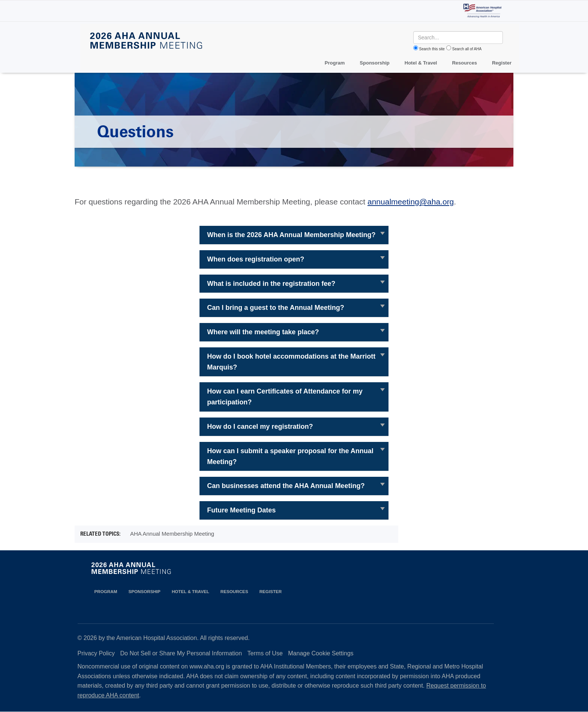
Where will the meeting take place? (263, 332)
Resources (464, 63)
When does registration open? (256, 259)
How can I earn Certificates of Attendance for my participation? (285, 397)
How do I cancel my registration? (260, 427)
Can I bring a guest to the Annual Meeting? (275, 308)
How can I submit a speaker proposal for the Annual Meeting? (290, 456)
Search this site (432, 49)
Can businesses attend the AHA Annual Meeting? (286, 486)
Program (335, 63)
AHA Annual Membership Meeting (172, 534)
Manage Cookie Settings (321, 653)
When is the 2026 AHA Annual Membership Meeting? (291, 235)
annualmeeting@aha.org (411, 202)
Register (502, 63)
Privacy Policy (96, 653)
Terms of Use (265, 653)
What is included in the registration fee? (271, 284)
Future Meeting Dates (241, 510)
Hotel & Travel (421, 63)
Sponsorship (374, 63)
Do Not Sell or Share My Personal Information (181, 653)
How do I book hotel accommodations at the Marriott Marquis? (291, 362)
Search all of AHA (467, 49)
